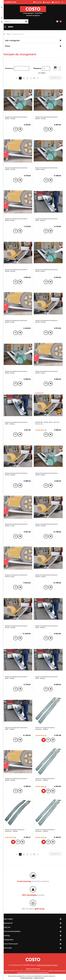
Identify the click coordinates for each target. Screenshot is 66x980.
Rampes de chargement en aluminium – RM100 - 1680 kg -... (17, 474)
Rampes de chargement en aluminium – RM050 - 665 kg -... (47, 270)
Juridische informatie (27, 978)
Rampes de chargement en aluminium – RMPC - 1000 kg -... (47, 220)
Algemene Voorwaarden (33, 969)
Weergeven (37, 68)
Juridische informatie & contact (47, 965)
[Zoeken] (16, 21)
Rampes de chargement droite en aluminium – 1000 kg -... (45, 728)
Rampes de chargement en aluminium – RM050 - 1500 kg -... (17, 118)
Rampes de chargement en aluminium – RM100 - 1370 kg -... (47, 525)
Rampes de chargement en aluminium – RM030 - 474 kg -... (17, 321)
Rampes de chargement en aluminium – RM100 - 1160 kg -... (47, 576)
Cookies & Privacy (39, 978)
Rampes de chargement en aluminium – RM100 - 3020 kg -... (17, 270)
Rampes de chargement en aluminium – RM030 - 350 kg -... (47, 372)
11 (34, 78)
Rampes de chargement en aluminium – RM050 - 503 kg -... (17, 372)
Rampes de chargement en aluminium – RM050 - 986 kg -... (47, 169)
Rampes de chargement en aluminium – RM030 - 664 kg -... (17, 220)
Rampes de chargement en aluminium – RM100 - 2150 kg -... (47, 321)
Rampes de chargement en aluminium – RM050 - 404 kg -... (47, 474)
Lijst (60, 68)
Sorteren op (9, 68)
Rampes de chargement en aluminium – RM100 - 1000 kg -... (17, 627)
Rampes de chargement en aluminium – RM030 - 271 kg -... (17, 525)
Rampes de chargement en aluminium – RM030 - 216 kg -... (17, 576)
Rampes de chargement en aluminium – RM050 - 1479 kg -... (47, 118)
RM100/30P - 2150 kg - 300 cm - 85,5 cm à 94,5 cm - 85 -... (47, 423)
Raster (55, 68)
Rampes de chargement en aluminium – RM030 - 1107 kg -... (17, 169)
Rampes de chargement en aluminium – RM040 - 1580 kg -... (17, 779)
